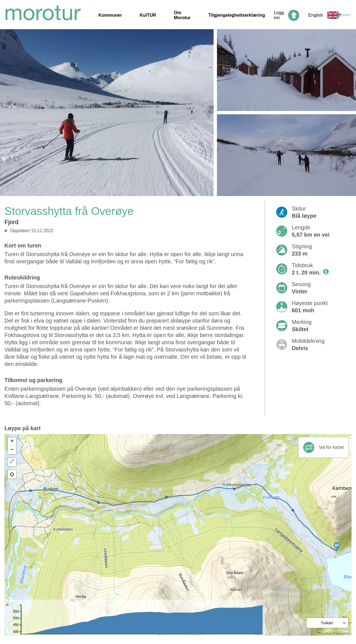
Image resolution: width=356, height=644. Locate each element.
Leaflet (324, 633)
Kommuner (110, 15)
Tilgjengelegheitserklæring (237, 15)
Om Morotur (182, 15)
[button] (337, 547)
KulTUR (148, 15)
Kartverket (343, 633)
